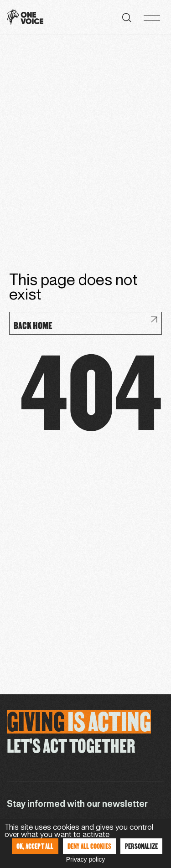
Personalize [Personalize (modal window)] (141, 846)
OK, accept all (35, 846)
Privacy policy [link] (86, 859)
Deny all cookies (89, 846)
